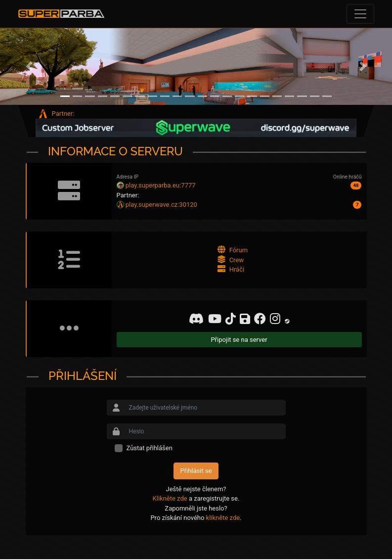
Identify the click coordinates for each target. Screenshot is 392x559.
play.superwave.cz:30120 (161, 205)
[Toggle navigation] (360, 14)
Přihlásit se (196, 471)
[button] (29, 67)
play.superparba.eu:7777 (161, 185)
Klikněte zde (170, 498)
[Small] (205, 408)
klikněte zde (223, 518)
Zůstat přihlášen (150, 448)
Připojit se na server (239, 340)
